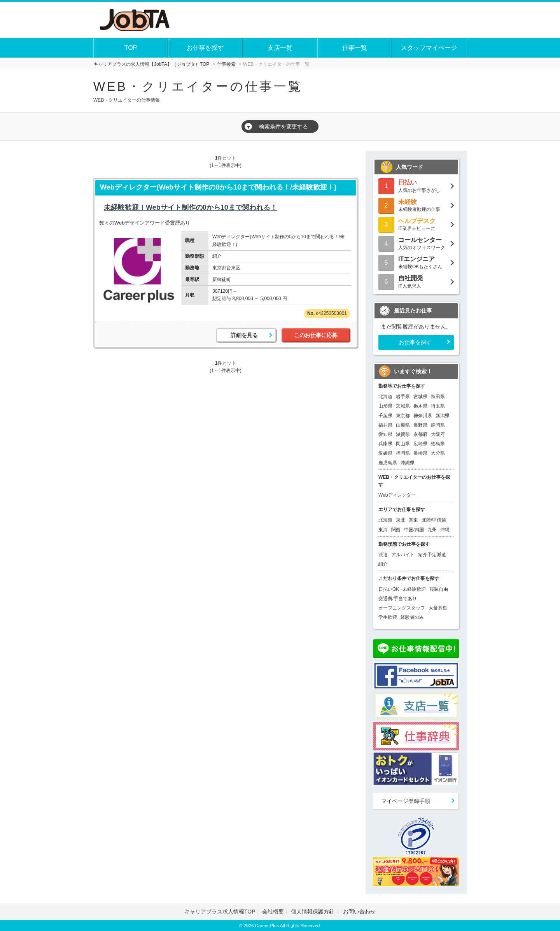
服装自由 (439, 589)
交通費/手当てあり (398, 599)
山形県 (385, 406)
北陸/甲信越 (434, 520)
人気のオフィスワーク (416, 243)
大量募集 (438, 608)
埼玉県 (438, 406)
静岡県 (438, 425)
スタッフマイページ (429, 48)
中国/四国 (414, 530)
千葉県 (385, 416)
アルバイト (403, 555)
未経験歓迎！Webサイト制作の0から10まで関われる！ (191, 207)
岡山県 (403, 444)
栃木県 (420, 406)
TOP (131, 48)
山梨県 (403, 425)
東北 (401, 520)
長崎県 (420, 453)
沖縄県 (408, 463)
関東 (413, 520)
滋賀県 (403, 434)
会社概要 (273, 912)
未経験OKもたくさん (416, 262)
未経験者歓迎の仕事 (416, 205)
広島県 (420, 444)
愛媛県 (385, 453)
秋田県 (438, 397)
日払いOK (389, 589)
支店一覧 (280, 48)
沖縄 (445, 530)
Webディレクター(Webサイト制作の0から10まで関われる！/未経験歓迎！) (218, 187)
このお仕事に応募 (316, 335)
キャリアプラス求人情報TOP (220, 912)
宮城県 (420, 397)
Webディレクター (397, 495)
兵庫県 (385, 444)
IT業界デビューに (416, 224)
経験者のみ (412, 617)
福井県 (385, 425)
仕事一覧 (355, 48)
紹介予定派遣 (432, 555)
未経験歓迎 (414, 589)
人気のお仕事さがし (416, 185)
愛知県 (385, 434)
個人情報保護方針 (313, 912)
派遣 (383, 555)
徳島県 (438, 444)
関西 (396, 530)
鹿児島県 (388, 463)
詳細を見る (244, 335)
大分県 (438, 453)
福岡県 (403, 453)
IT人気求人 (416, 281)
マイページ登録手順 (406, 801)
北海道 (385, 397)
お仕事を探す (205, 48)
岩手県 (403, 397)
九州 (432, 530)
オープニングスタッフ (402, 608)
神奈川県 (423, 416)
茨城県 (403, 406)
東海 (383, 530)
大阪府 (438, 434)
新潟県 (443, 416)
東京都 (403, 416)
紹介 (383, 564)
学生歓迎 (388, 617)
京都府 (420, 434)
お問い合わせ (359, 912)
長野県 (420, 425)
